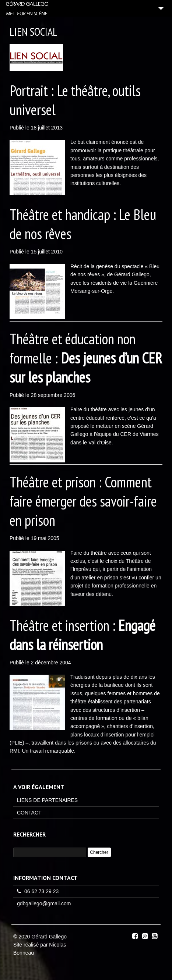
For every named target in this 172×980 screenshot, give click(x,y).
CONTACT (29, 813)
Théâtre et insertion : (83, 635)
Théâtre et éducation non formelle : (86, 358)
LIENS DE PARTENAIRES (47, 800)
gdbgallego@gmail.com (44, 903)
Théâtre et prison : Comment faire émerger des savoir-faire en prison (83, 501)
